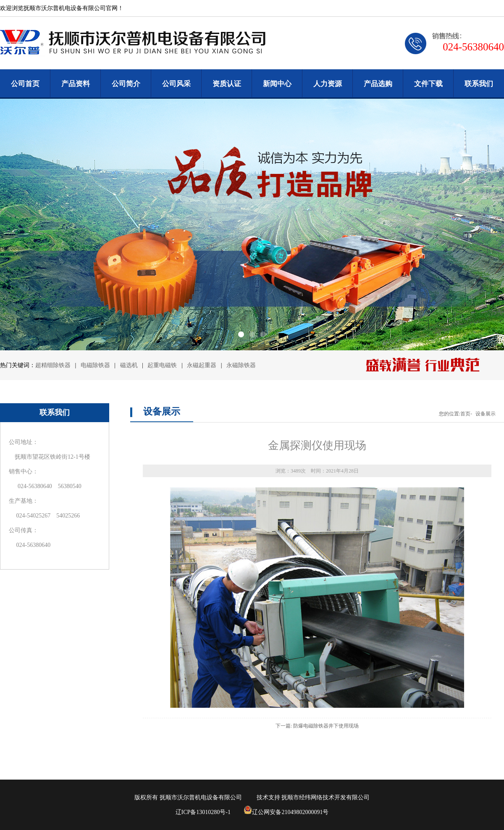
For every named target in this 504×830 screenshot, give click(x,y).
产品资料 (76, 84)
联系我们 (479, 84)
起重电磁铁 (162, 365)
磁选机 (130, 365)
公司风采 (176, 84)
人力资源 (328, 84)
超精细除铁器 (53, 365)
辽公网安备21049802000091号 (286, 812)
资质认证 (227, 84)
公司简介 (126, 84)
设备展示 (486, 414)
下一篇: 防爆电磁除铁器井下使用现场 (317, 726)
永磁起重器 (202, 365)
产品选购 (378, 84)
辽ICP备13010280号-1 (203, 812)
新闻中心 (277, 84)
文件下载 (428, 84)
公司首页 (25, 84)
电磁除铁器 (96, 365)
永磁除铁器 (241, 365)
